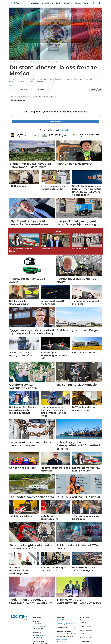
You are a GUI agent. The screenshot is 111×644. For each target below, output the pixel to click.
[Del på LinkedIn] (92, 90)
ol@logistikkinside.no (40, 635)
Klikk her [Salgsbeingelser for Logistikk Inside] (72, 628)
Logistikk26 (35, 3)
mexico (34, 97)
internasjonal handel (47, 97)
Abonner (86, 3)
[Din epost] (55, 117)
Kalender (78, 3)
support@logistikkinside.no (66, 624)
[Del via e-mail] (95, 90)
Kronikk (58, 3)
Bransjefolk (68, 3)
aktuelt (14, 97)
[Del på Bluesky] (100, 90)
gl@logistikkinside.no (40, 626)
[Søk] (94, 3)
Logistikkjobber (47, 3)
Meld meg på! (55, 122)
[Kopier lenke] (97, 90)
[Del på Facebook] (89, 90)
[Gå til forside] (14, 3)
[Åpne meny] (100, 3)
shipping (22, 97)
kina (28, 97)
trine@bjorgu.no (62, 639)
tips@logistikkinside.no (64, 620)
